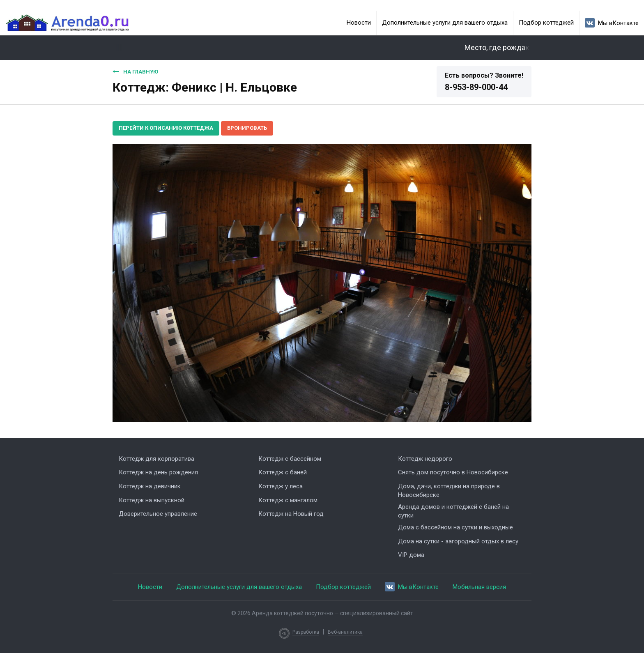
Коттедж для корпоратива (156, 459)
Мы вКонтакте (612, 23)
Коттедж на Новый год (291, 514)
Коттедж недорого (425, 459)
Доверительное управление (158, 514)
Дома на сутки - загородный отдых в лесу (458, 541)
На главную (135, 71)
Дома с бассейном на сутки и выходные (455, 527)
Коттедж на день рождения (158, 472)
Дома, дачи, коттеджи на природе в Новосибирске (449, 491)
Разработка (306, 632)
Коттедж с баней (283, 472)
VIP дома (411, 555)
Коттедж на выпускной (152, 500)
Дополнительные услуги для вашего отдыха (445, 23)
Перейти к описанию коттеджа (166, 128)
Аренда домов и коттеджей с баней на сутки (453, 511)
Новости (359, 23)
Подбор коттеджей (546, 23)
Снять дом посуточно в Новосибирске (453, 472)
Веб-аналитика (345, 632)
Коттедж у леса (281, 486)
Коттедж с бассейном (290, 459)
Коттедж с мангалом (288, 500)
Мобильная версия (479, 587)
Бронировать (247, 128)
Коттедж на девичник (150, 486)
